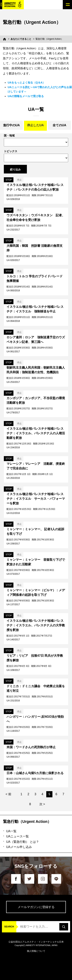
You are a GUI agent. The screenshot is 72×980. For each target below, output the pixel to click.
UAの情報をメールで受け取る (26, 96)
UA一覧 (11, 831)
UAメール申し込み (19, 847)
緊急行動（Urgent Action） (27, 821)
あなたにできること (21, 39)
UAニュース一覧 (17, 836)
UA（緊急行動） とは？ (23, 842)
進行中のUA (11, 125)
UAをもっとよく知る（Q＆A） (26, 83)
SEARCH (9, 927)
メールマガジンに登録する (36, 907)
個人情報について (36, 951)
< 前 (8, 794)
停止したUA (35, 125)
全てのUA (59, 125)
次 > (42, 804)
